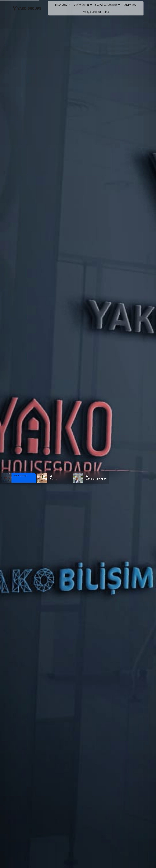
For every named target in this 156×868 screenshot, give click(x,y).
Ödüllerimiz (130, 5)
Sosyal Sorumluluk (108, 5)
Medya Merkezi (92, 12)
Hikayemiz (63, 5)
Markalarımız (83, 5)
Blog (106, 12)
